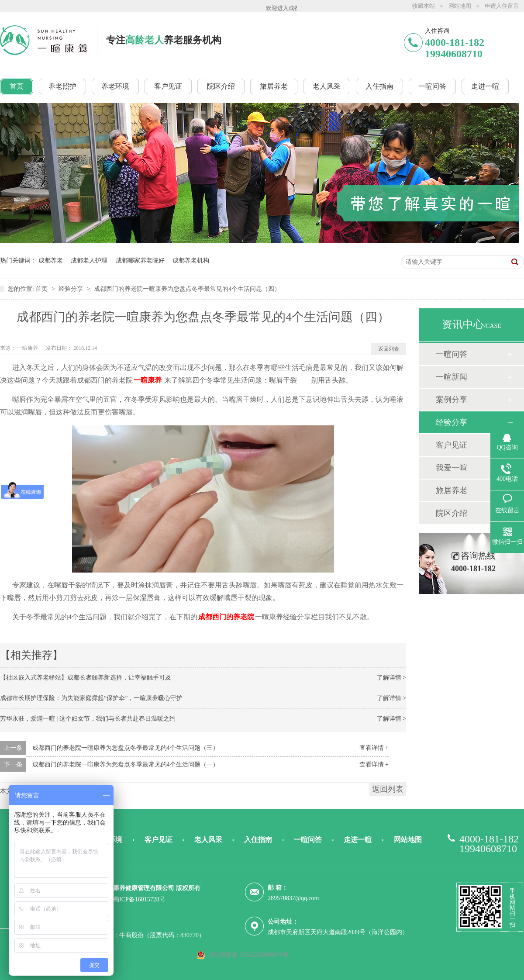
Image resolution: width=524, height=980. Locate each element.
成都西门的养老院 (226, 617)
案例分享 (452, 400)
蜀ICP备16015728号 (139, 899)
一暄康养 (28, 348)
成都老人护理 (89, 261)
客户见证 (452, 445)
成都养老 (51, 261)
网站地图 (460, 6)
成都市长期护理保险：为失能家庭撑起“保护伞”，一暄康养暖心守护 (91, 698)
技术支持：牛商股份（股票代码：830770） (147, 935)
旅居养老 (452, 490)
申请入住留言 (502, 6)
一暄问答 (452, 354)
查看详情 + (374, 748)
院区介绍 (452, 513)
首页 (42, 289)
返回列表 (389, 349)
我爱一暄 (452, 468)
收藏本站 (424, 6)
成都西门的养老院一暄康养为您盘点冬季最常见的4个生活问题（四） (187, 289)
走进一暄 (358, 840)
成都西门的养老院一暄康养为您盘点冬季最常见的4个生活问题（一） (126, 764)
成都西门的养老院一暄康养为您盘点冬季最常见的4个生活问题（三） (126, 748)
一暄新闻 (452, 377)
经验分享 (72, 289)
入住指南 (258, 840)
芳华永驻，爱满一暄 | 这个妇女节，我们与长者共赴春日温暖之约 (88, 719)
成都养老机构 (191, 261)
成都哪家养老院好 (140, 261)
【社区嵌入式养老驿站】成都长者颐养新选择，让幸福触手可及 (86, 678)
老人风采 (208, 840)
